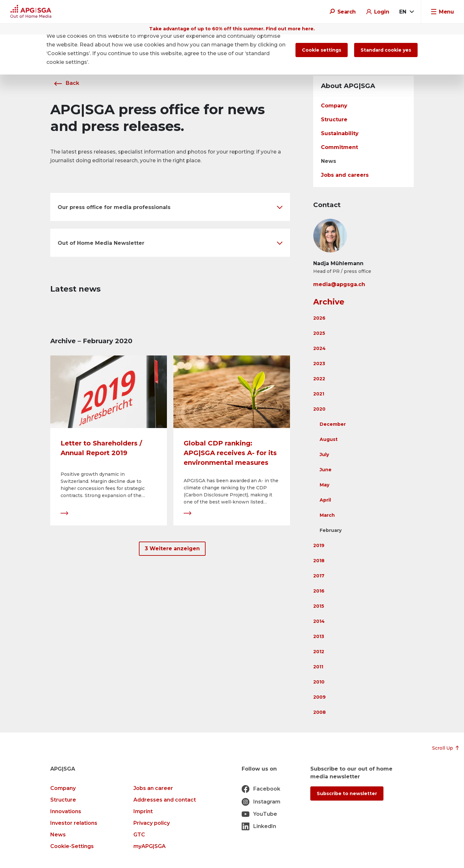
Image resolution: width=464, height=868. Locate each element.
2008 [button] (319, 712)
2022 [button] (319, 379)
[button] (170, 207)
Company (334, 106)
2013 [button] (319, 636)
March (327, 515)
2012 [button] (319, 652)
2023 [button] (319, 364)
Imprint (143, 811)
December (333, 424)
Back (65, 83)
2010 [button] (319, 682)
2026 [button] (319, 318)
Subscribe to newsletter (347, 793)
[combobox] (406, 12)
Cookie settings (322, 50)
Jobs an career (153, 788)
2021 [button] (319, 394)
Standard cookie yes (386, 50)
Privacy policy (152, 823)
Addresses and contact (165, 800)
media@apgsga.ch (339, 284)
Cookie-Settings (72, 846)
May (324, 485)
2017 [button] (319, 576)
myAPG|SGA (150, 846)
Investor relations (74, 823)
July (324, 454)
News (329, 161)
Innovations (66, 811)
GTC (139, 835)
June (326, 470)
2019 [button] (319, 545)
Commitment (339, 147)
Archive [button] (329, 302)
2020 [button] (319, 409)
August (329, 439)
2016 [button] (319, 591)
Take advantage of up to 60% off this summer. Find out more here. (232, 29)
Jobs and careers (345, 175)
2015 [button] (319, 606)
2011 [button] (318, 667)
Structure (334, 120)
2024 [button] (319, 348)
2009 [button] (319, 697)
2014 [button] (319, 621)
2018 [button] (319, 561)
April (325, 500)
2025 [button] (319, 333)
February (331, 530)
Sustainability (340, 133)
